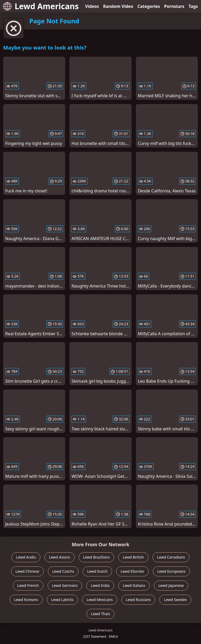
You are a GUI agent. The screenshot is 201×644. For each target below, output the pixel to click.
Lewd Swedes (175, 600)
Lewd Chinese (27, 571)
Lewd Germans (65, 585)
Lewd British (133, 557)
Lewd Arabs (26, 557)
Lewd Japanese (171, 585)
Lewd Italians (134, 585)
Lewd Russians (138, 600)
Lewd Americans (41, 6)
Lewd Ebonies (132, 571)
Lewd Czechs (63, 571)
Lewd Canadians (171, 557)
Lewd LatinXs (63, 600)
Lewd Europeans (171, 571)
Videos (92, 6)
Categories (149, 6)
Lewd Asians (60, 557)
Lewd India (100, 585)
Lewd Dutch (97, 571)
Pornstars (174, 6)
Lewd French (28, 585)
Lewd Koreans (26, 600)
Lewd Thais (101, 614)
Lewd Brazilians (96, 557)
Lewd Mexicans (100, 600)
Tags (193, 6)
